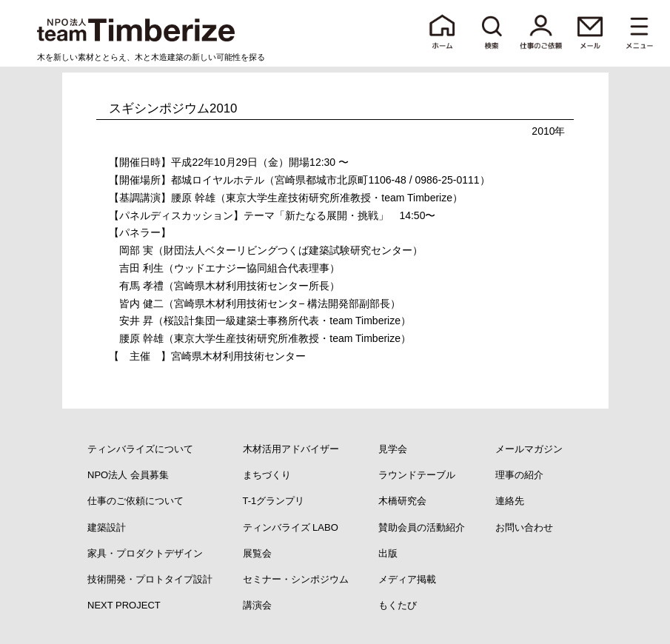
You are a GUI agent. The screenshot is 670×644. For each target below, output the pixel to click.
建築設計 (107, 527)
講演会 (257, 605)
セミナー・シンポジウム (296, 579)
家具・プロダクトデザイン (145, 553)
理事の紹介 (519, 475)
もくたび (398, 605)
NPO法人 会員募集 (128, 475)
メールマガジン (529, 449)
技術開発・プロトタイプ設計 (150, 579)
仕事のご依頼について (135, 501)
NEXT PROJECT (124, 605)
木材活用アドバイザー (291, 449)
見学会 (393, 449)
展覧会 (257, 553)
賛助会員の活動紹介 (422, 527)
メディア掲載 (407, 579)
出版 (388, 553)
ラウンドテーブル (417, 475)
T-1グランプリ (274, 501)
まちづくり (267, 475)
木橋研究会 (402, 501)
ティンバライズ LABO (291, 527)
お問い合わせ (524, 527)
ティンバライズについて (140, 449)
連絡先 (510, 501)
